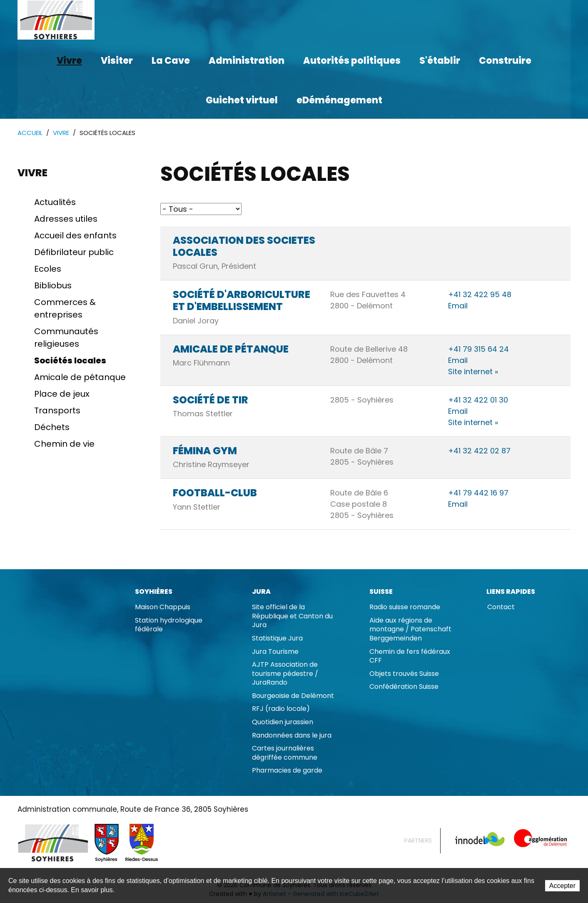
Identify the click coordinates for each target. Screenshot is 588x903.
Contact (501, 607)
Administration (247, 61)
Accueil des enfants (75, 236)
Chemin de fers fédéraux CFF (410, 657)
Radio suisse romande (405, 607)
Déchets (52, 428)
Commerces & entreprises (65, 309)
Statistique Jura (277, 639)
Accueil (30, 133)
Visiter (117, 61)
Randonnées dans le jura (292, 736)
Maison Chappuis (163, 607)
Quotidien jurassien (283, 722)
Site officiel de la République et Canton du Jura (292, 616)
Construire (505, 61)
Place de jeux (62, 394)
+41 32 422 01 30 (478, 400)
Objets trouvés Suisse (404, 674)
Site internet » (473, 372)
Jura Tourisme (275, 652)
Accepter (562, 886)
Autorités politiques (352, 61)
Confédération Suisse (404, 687)
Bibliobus (53, 286)
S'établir (440, 61)
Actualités (55, 203)
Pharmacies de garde (287, 771)
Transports (57, 411)
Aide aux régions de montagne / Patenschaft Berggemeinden (410, 630)
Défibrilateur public (74, 253)
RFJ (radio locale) (281, 709)
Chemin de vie (64, 444)
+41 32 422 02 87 (479, 451)
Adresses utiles (66, 219)
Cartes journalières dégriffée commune (285, 753)
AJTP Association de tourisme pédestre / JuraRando (285, 674)
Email (458, 306)
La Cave (171, 61)
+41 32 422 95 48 (480, 295)
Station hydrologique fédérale (169, 625)
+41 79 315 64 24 (478, 349)
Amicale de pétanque (80, 378)
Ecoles (48, 269)
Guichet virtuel (242, 100)
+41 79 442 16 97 (478, 493)
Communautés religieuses (66, 338)
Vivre (69, 61)
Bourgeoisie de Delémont (293, 696)
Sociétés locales (70, 361)
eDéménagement (339, 100)
